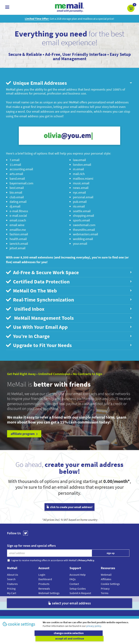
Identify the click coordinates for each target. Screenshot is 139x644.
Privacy (105, 586)
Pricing (11, 586)
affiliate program (24, 431)
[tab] (69, 83)
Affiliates (106, 577)
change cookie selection (36, 639)
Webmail (106, 572)
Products (44, 581)
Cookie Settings (110, 581)
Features (12, 581)
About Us (13, 572)
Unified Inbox (69, 308)
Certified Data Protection (69, 281)
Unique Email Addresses (69, 83)
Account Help (78, 572)
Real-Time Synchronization (69, 299)
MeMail (46, 604)
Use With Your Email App (69, 325)
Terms (105, 591)
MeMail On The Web (69, 290)
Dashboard (45, 577)
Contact (74, 581)
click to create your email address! (69, 505)
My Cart (12, 591)
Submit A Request (80, 591)
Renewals (44, 586)
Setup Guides (78, 586)
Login (42, 572)
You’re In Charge (69, 334)
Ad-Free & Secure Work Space (69, 272)
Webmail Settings (49, 591)
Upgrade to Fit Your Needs (69, 343)
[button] (131, 8)
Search (11, 577)
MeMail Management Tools (69, 316)
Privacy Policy (78, 604)
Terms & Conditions (94, 604)
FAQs (73, 577)
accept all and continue (103, 639)
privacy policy (94, 631)
